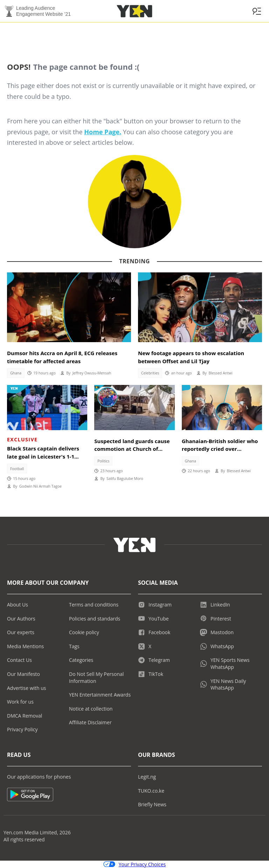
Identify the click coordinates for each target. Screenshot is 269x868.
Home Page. (103, 132)
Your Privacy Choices (135, 864)
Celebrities (150, 373)
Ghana (16, 373)
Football (17, 469)
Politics (103, 461)
